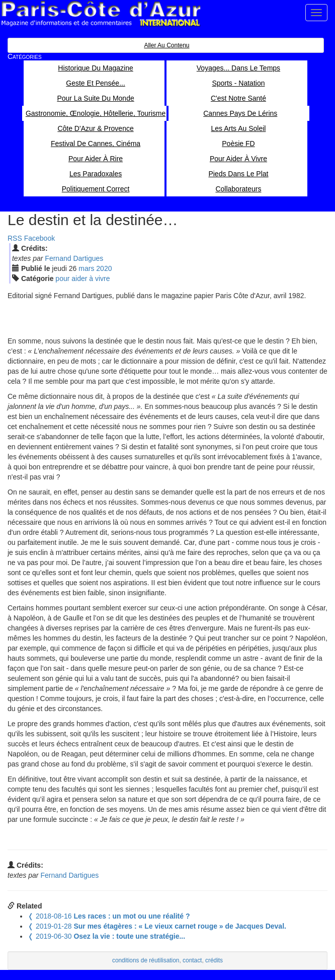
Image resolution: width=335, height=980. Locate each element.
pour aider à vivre (82, 278)
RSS (15, 238)
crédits (214, 960)
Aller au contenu (166, 45)
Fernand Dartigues (74, 258)
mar (86, 268)
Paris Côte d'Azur (101, 14)
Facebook (39, 238)
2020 (104, 268)
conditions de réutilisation (146, 960)
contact (192, 960)
